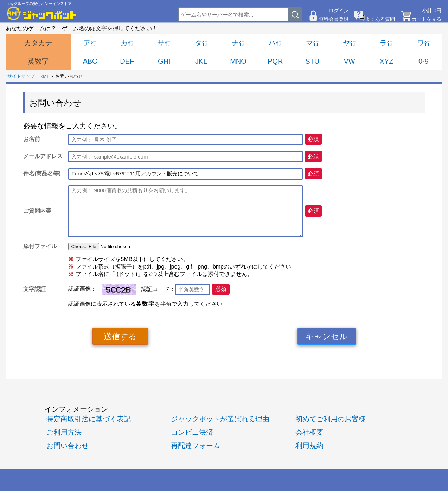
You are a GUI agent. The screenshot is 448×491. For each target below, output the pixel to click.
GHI (164, 61)
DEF (127, 61)
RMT (44, 76)
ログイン (339, 11)
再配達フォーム (196, 446)
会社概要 (309, 432)
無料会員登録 (334, 19)
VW (350, 61)
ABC (90, 61)
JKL (201, 61)
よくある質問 (380, 19)
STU (312, 61)
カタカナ (38, 43)
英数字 (38, 61)
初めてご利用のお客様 (331, 419)
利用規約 (309, 446)
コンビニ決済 (192, 432)
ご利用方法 (64, 432)
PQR (275, 61)
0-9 (424, 61)
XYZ (387, 61)
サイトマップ (21, 76)
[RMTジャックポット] (42, 13)
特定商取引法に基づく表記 (89, 419)
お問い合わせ (68, 446)
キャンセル (327, 336)
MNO (238, 61)
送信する (120, 336)
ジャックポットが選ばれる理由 (220, 419)
